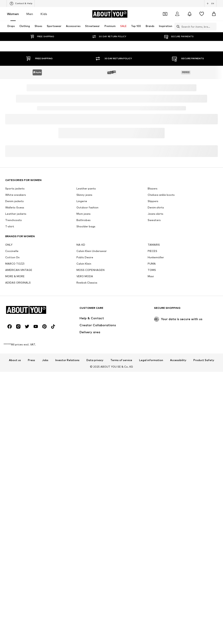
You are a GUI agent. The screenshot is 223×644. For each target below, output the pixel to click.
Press (31, 360)
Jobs (45, 360)
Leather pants (86, 188)
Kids (44, 14)
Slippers (153, 201)
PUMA (152, 264)
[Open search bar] (177, 27)
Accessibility (178, 360)
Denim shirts (156, 207)
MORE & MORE (15, 276)
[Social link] (10, 326)
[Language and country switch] (210, 3)
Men (30, 14)
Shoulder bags (86, 226)
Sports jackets (15, 188)
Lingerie (82, 201)
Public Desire (85, 257)
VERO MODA (85, 276)
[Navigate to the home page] (110, 14)
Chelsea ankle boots (161, 195)
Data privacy (95, 360)
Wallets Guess (15, 207)
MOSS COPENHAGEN (90, 270)
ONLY (9, 245)
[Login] (177, 14)
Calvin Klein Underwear (92, 251)
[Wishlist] (202, 14)
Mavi (151, 276)
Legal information (151, 360)
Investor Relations (67, 360)
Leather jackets (16, 214)
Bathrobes (84, 220)
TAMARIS (154, 245)
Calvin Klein (84, 264)
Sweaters (154, 220)
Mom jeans (84, 214)
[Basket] (214, 14)
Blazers (153, 188)
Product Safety (204, 360)
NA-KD (81, 245)
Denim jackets (14, 201)
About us (15, 360)
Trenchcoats (14, 220)
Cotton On (12, 257)
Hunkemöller (156, 257)
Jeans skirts (155, 214)
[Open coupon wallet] (165, 14)
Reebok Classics (87, 283)
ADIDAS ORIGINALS (18, 283)
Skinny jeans (84, 195)
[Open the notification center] (189, 14)
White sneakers (16, 195)
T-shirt (10, 226)
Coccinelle (12, 251)
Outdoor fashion (87, 207)
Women (13, 14)
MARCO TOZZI (15, 264)
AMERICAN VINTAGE (19, 270)
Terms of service (121, 360)
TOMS (152, 270)
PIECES (152, 251)
